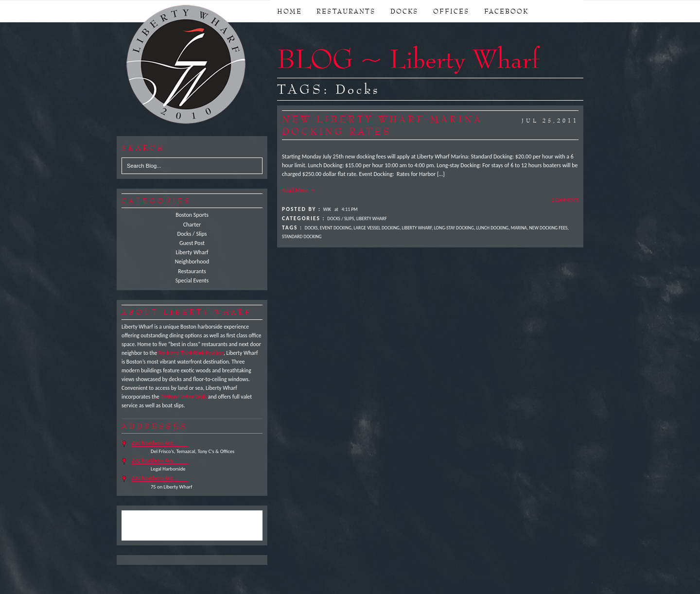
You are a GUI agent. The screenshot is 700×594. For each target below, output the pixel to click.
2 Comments (565, 200)
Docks (311, 228)
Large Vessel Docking (377, 228)
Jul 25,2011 (550, 121)
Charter (192, 225)
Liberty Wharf (187, 65)
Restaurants (192, 271)
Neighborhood (192, 262)
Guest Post (192, 243)
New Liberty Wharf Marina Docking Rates (382, 125)
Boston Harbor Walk (184, 397)
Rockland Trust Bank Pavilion (191, 353)
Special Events (192, 280)
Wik (327, 210)
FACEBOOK (506, 11)
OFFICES (451, 11)
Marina (519, 228)
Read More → (298, 190)
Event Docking (336, 228)
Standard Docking (302, 237)
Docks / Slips (192, 234)
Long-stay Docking (454, 228)
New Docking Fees (549, 228)
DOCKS (404, 11)
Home (289, 11)
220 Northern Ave (152, 478)
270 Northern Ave (152, 460)
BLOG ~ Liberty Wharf (408, 58)
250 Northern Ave (152, 443)
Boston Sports (192, 215)
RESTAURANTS (346, 11)
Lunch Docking (492, 228)
